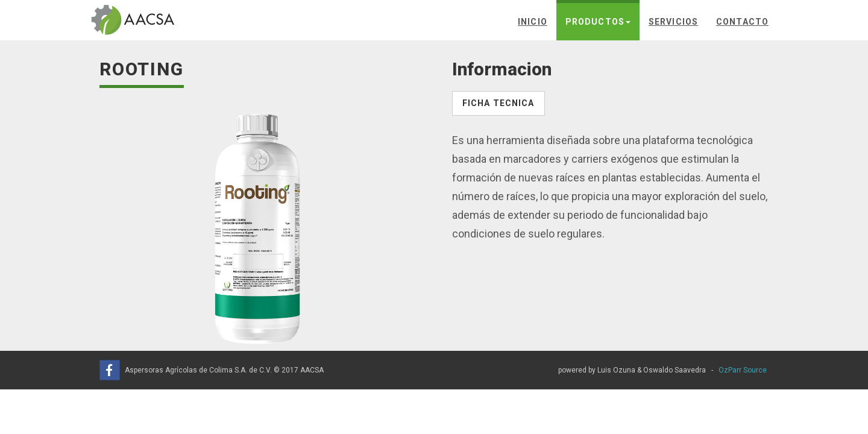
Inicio (533, 22)
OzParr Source (743, 370)
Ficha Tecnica (498, 103)
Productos (598, 22)
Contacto (742, 22)
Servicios (673, 22)
